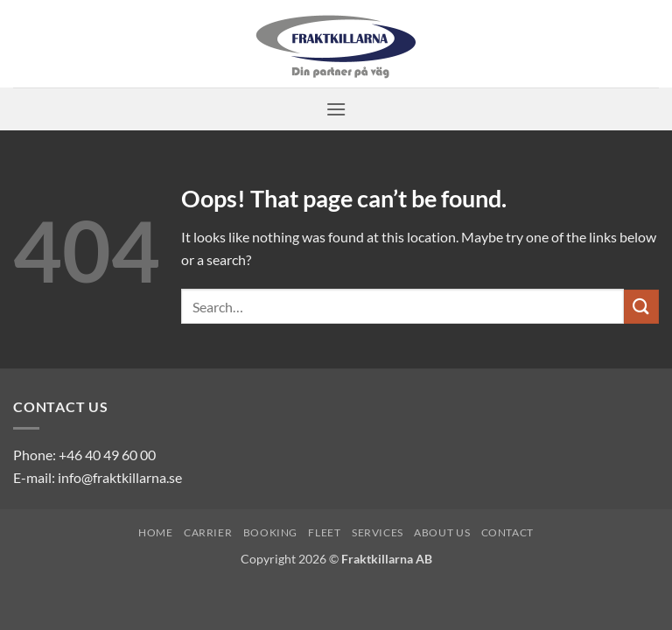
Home (155, 532)
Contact (507, 532)
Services (378, 532)
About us (442, 532)
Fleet (324, 532)
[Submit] (641, 307)
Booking (270, 532)
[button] (336, 109)
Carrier (208, 532)
